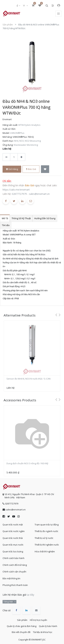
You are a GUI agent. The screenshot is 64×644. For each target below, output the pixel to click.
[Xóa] (6, 157)
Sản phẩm (8, 25)
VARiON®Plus (17, 133)
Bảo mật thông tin (11, 578)
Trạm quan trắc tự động (47, 525)
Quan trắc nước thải (13, 538)
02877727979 (19, 194)
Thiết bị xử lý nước (44, 538)
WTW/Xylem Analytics (29, 125)
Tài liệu (6, 225)
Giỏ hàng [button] (12, 169)
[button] (45, 169)
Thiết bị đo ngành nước (46, 531)
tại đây (30, 595)
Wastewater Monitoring (26, 145)
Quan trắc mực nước (13, 545)
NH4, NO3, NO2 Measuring (27, 141)
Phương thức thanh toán (15, 585)
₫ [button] (17, 5)
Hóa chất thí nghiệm (45, 551)
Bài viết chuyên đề (21, 632)
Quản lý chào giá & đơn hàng (22, 626)
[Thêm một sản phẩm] (21, 157)
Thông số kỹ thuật (21, 218)
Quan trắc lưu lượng (13, 551)
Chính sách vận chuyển (14, 572)
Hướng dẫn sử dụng (45, 218)
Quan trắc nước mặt (13, 525)
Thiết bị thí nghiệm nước (47, 545)
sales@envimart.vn (39, 194)
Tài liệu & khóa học (43, 632)
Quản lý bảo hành (48, 626)
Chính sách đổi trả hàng (15, 565)
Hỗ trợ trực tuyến (38, 620)
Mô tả (5, 218)
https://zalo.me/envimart (16, 190)
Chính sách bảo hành (13, 558)
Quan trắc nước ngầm (14, 531)
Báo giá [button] (31, 169)
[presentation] (55, 315)
